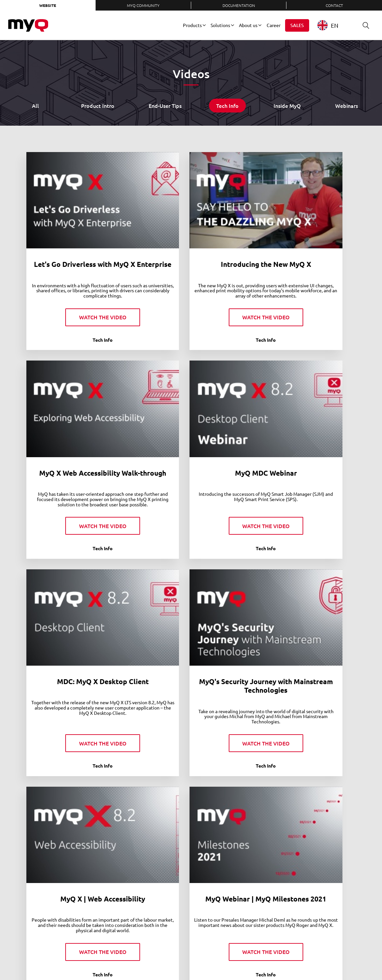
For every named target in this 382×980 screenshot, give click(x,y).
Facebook (273, 960)
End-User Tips (165, 106)
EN (328, 25)
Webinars (347, 106)
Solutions (220, 25)
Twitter (262, 960)
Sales (297, 25)
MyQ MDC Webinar (78, 429)
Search (364, 25)
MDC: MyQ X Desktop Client (191, 429)
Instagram (295, 960)
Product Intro (98, 106)
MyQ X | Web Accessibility (78, 620)
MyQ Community (143, 5)
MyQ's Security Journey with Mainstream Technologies (304, 433)
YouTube (284, 960)
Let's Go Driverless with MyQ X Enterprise (78, 237)
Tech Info (227, 106)
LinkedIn (251, 960)
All (35, 106)
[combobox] (333, 25)
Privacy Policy (184, 960)
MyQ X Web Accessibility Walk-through (304, 237)
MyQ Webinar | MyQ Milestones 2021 (191, 624)
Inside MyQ (287, 106)
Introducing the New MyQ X (191, 233)
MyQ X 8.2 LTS (78, 811)
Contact (334, 5)
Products (192, 25)
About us (248, 25)
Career (274, 25)
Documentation (239, 5)
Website (48, 5)
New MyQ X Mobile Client (304, 620)
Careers (143, 960)
